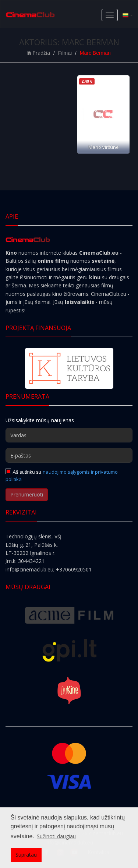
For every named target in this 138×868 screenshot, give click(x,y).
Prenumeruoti (27, 494)
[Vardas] (69, 435)
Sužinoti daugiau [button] (56, 836)
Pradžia (39, 53)
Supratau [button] (26, 855)
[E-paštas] (69, 455)
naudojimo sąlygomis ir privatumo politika (62, 476)
